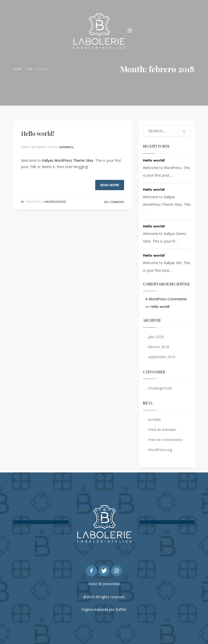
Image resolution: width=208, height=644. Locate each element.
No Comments (114, 202)
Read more (110, 185)
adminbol (67, 147)
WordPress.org (160, 450)
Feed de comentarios (165, 440)
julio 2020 (156, 337)
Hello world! (38, 133)
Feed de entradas (162, 430)
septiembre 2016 (162, 357)
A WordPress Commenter (166, 299)
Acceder (154, 419)
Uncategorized (55, 202)
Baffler (121, 609)
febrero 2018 (159, 347)
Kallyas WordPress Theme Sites (68, 160)
